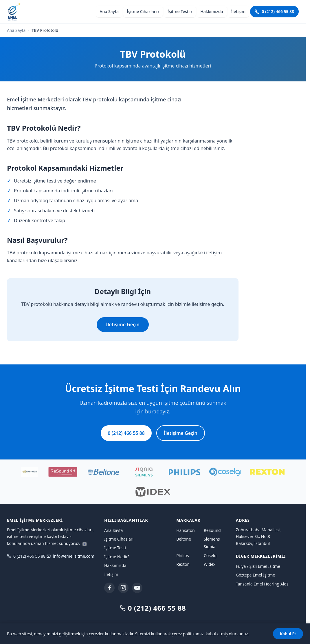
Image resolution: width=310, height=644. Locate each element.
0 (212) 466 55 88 (274, 11)
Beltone (184, 539)
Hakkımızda (212, 11)
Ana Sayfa (109, 11)
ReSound (212, 530)
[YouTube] (137, 588)
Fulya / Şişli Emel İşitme (258, 566)
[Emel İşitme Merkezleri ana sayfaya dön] (14, 12)
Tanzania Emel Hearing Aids (262, 584)
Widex (210, 564)
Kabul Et (288, 634)
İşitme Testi (180, 11)
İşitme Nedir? (117, 557)
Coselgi (211, 555)
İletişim (239, 11)
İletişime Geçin (123, 324)
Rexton (183, 564)
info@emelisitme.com (70, 556)
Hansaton (186, 530)
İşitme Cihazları (143, 11)
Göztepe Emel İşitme (255, 575)
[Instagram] (123, 588)
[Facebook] (109, 588)
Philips (182, 555)
